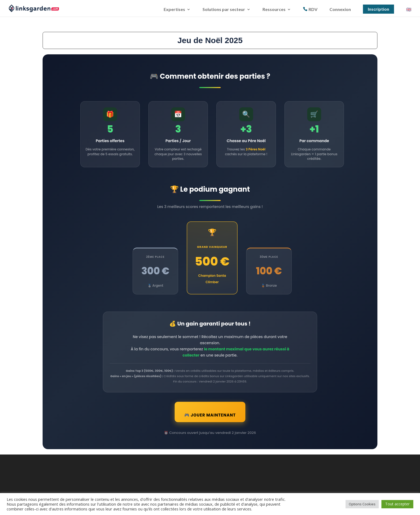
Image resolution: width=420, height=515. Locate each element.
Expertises (174, 10)
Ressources (274, 10)
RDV (313, 10)
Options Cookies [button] (362, 504)
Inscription (378, 9)
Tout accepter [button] (397, 504)
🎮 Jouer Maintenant (210, 420)
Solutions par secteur (224, 10)
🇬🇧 (409, 10)
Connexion (340, 10)
